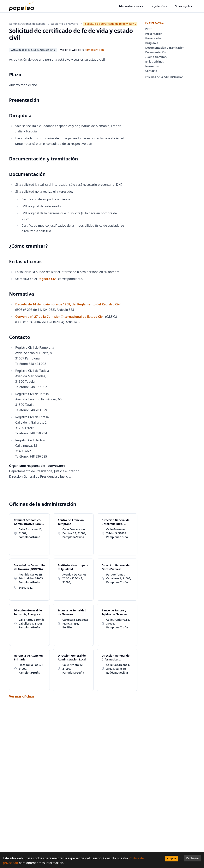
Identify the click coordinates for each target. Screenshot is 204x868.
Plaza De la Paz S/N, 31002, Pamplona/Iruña (31, 669)
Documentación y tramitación (165, 48)
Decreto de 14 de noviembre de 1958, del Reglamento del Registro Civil (68, 304)
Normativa (152, 66)
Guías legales (183, 6)
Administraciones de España (27, 24)
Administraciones (131, 6)
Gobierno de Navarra (64, 24)
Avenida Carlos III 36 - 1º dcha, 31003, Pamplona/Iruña (31, 578)
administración (94, 50)
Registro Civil (48, 279)
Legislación (159, 6)
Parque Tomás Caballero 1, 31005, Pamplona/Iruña (119, 578)
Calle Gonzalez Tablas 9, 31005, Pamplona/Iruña (117, 533)
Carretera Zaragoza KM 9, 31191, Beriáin (75, 623)
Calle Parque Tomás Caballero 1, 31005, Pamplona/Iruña (31, 623)
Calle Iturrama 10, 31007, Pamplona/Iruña (30, 533)
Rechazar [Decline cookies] (192, 858)
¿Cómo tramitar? (156, 57)
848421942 (26, 588)
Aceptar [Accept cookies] (172, 858)
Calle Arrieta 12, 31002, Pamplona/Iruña (73, 669)
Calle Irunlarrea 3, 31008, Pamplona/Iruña (118, 623)
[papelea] (23, 6)
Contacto (151, 71)
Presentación (154, 34)
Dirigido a (152, 43)
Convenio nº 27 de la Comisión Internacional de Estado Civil (60, 317)
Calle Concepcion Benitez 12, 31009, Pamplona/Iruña (74, 533)
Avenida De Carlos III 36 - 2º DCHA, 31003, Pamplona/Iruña (74, 578)
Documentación (156, 52)
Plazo (149, 29)
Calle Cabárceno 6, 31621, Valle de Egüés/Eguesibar (118, 669)
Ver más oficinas (22, 696)
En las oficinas (154, 61)
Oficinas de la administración (164, 77)
